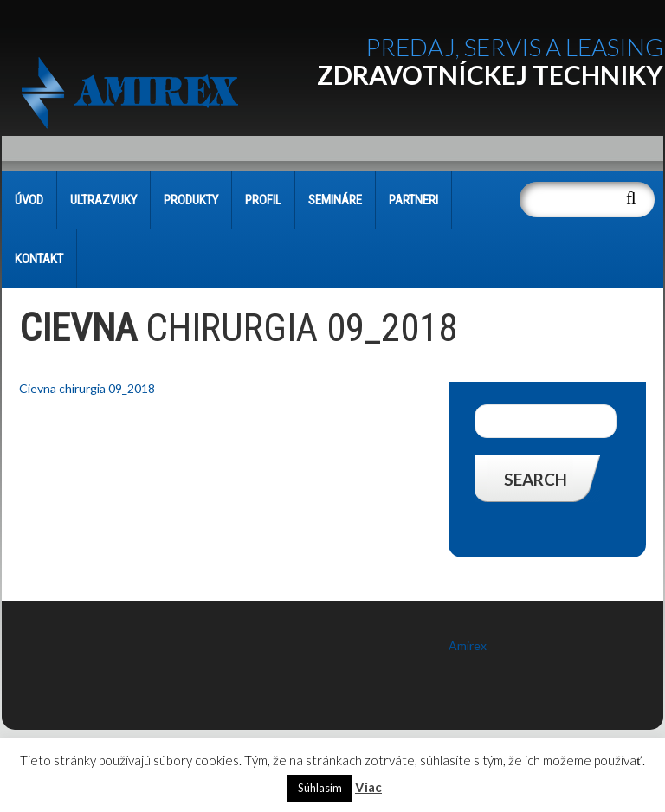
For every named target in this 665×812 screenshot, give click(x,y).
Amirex (468, 645)
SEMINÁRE (335, 200)
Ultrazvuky (103, 200)
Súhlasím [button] (320, 788)
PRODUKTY (191, 200)
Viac (368, 787)
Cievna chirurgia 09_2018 (87, 388)
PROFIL (263, 200)
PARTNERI (413, 200)
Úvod (29, 200)
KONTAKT (39, 259)
